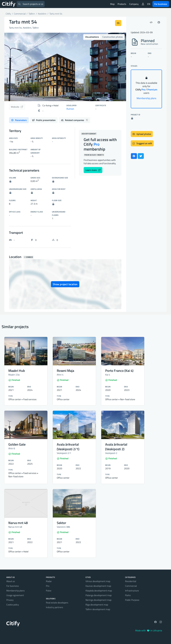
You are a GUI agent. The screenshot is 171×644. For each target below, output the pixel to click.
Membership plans (146, 98)
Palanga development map (99, 595)
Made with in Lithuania (149, 630)
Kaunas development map (98, 586)
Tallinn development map (98, 609)
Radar (49, 581)
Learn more (93, 170)
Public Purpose (132, 600)
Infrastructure (132, 591)
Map (112, 4)
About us (11, 581)
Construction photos (113, 37)
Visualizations (92, 37)
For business (161, 4)
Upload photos (142, 134)
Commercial (131, 586)
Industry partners (55, 607)
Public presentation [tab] (44, 120)
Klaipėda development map (99, 591)
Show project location (65, 284)
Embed (28, 257)
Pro (48, 586)
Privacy (10, 600)
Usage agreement (15, 595)
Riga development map (97, 605)
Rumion (70, 109)
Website (17, 107)
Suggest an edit (142, 143)
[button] (13, 67)
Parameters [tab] (19, 120)
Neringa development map (98, 600)
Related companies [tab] (75, 120)
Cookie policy (13, 605)
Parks (128, 595)
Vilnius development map (98, 581)
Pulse (49, 591)
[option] (65, 67)
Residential (131, 581)
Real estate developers (57, 603)
